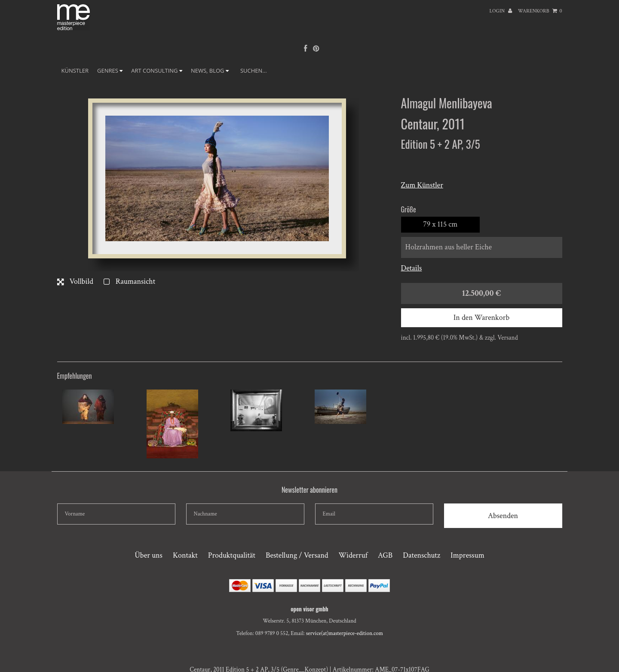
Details (412, 268)
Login (501, 11)
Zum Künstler (422, 185)
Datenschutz (421, 555)
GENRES (110, 71)
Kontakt (185, 555)
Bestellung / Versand (297, 555)
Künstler (75, 71)
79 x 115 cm (440, 224)
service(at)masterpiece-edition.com (345, 634)
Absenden (503, 516)
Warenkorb (540, 11)
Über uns (149, 555)
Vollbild (75, 281)
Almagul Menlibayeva (447, 103)
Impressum (467, 555)
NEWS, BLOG (210, 71)
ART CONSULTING (157, 71)
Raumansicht (129, 281)
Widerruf (353, 555)
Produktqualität (232, 555)
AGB (385, 555)
